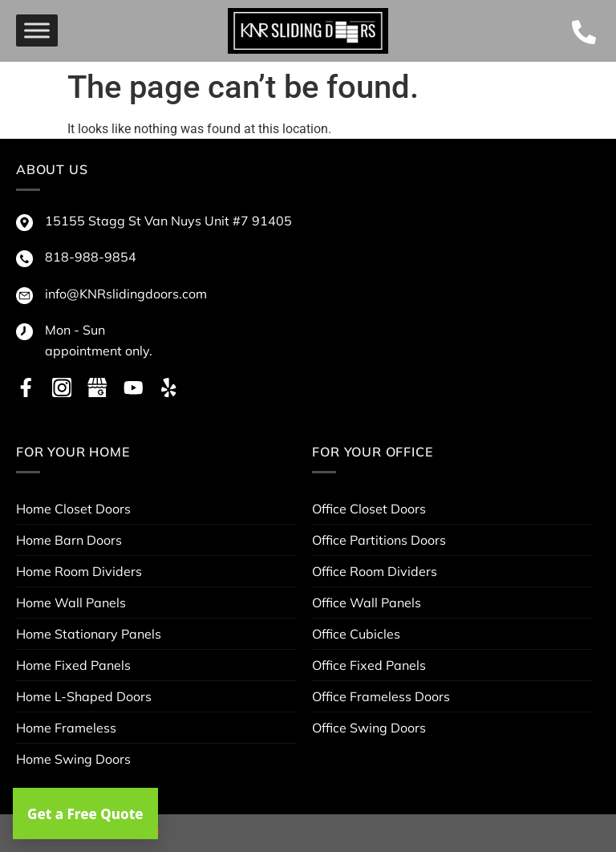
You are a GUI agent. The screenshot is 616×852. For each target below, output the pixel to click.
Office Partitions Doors (379, 540)
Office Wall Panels (367, 602)
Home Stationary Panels (89, 634)
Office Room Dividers (375, 571)
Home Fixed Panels (73, 665)
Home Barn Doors (69, 540)
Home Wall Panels (71, 602)
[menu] (37, 31)
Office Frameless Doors (381, 696)
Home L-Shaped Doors (84, 696)
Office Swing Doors (369, 728)
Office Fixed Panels (369, 665)
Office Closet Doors (369, 509)
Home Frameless (66, 728)
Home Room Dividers (79, 571)
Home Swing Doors (73, 759)
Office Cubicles (356, 634)
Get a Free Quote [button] (85, 814)
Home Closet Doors (73, 509)
